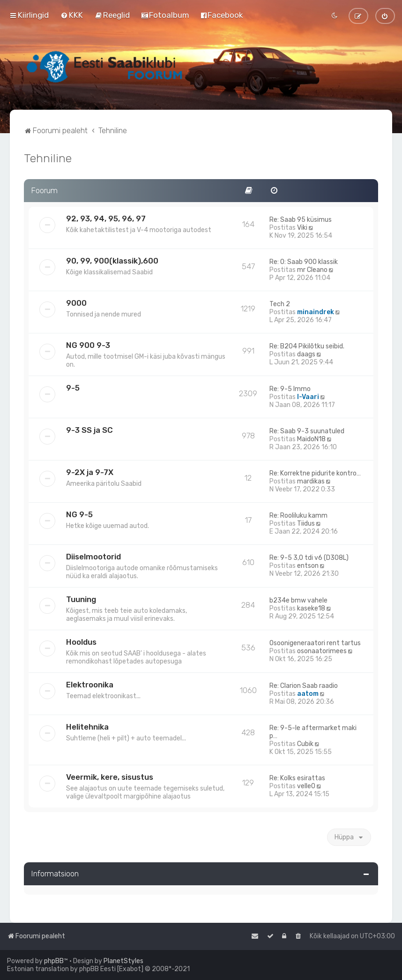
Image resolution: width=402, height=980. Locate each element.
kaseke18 (311, 608)
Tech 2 (280, 304)
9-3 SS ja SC (89, 430)
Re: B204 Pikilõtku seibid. (307, 346)
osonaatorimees (322, 651)
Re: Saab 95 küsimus (301, 220)
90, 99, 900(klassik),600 (112, 261)
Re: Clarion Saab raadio (304, 686)
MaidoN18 (311, 439)
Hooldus (81, 642)
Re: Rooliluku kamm (298, 516)
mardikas (311, 481)
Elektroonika (90, 685)
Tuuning (81, 599)
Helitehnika (87, 727)
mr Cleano (312, 270)
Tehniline (48, 158)
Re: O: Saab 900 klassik (304, 262)
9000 (76, 303)
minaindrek (316, 312)
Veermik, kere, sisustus (110, 777)
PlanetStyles (123, 961)
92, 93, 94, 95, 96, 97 (106, 219)
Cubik (305, 744)
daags (306, 354)
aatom (308, 694)
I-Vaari (308, 397)
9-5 (73, 388)
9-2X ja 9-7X (90, 472)
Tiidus (306, 524)
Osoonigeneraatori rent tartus (315, 643)
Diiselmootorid (93, 557)
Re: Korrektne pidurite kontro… (315, 473)
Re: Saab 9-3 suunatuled (307, 431)
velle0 (306, 786)
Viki (302, 228)
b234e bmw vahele (298, 600)
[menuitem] (72, 15)
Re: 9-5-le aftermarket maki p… (313, 732)
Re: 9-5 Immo (290, 389)
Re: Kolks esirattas (297, 778)
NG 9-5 (79, 514)
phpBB (54, 961)
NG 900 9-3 (88, 345)
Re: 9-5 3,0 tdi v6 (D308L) (309, 558)
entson (308, 566)
